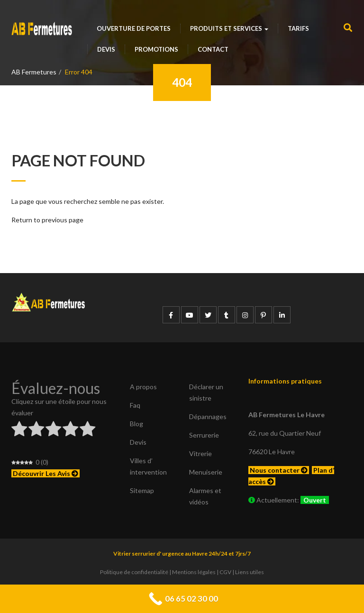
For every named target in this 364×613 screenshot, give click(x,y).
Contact (213, 49)
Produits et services (229, 28)
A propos (143, 387)
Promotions (156, 49)
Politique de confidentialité (134, 572)
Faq (135, 405)
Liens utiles (250, 572)
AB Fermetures (34, 72)
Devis (106, 49)
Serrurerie (204, 435)
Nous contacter (279, 470)
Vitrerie (200, 453)
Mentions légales (194, 572)
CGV (225, 572)
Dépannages (208, 416)
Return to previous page (47, 220)
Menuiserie (206, 472)
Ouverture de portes (134, 28)
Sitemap (142, 490)
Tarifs (298, 28)
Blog (136, 424)
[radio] (19, 430)
